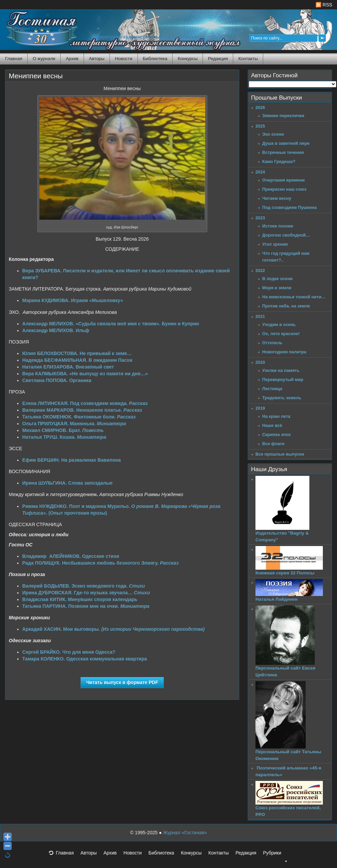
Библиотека (155, 59)
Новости (124, 59)
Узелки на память (281, 370)
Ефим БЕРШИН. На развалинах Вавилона (71, 460)
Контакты (248, 59)
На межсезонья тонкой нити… (294, 297)
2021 (260, 316)
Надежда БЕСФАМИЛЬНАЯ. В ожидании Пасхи (77, 360)
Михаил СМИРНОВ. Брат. (63, 430)
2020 (260, 362)
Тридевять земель (282, 398)
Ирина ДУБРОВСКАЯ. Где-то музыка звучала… (86, 593)
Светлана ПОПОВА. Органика (57, 380)
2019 (260, 408)
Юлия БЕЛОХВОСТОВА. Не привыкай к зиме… (77, 353)
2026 (260, 107)
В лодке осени (277, 279)
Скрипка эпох (277, 435)
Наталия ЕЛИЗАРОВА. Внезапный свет (68, 367)
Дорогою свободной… (286, 235)
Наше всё (272, 425)
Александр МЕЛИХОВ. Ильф (56, 330)
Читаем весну (277, 198)
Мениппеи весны (36, 76)
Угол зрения (275, 244)
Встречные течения (283, 152)
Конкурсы (188, 59)
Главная (14, 59)
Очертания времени (283, 180)
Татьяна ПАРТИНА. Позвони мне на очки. (86, 606)
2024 (260, 172)
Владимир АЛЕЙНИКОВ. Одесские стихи (71, 556)
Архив (72, 59)
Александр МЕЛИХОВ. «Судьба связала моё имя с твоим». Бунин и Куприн (111, 324)
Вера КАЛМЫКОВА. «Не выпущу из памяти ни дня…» (85, 374)
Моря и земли (277, 288)
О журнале (44, 59)
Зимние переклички (283, 116)
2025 (260, 126)
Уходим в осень (279, 324)
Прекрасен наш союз (284, 189)
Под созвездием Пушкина (289, 207)
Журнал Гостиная (32, 29)
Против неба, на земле (286, 306)
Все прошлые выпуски (280, 454)
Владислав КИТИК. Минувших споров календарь (80, 599)
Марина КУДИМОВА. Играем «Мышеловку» (73, 300)
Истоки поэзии (278, 226)
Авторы (97, 59)
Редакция (218, 59)
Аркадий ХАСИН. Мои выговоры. (113, 629)
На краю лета (276, 416)
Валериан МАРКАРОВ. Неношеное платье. (82, 410)
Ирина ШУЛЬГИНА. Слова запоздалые (67, 483)
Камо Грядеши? (279, 161)
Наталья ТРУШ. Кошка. (64, 437)
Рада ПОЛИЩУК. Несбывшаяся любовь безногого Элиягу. (100, 563)
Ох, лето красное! (281, 334)
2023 (260, 218)
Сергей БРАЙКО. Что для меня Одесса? (69, 652)
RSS (324, 5)
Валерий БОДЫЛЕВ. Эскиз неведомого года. (84, 586)
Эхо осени (273, 134)
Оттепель (272, 343)
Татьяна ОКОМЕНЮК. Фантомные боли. (79, 417)
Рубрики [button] (275, 855)
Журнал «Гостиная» (185, 833)
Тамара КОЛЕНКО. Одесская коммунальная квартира (85, 659)
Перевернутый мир (283, 379)
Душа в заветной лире (286, 143)
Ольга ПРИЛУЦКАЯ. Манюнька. (74, 424)
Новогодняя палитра (284, 352)
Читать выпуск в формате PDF (122, 682)
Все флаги (273, 444)
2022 (260, 270)
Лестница (272, 389)
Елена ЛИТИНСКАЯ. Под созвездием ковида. (85, 403)
